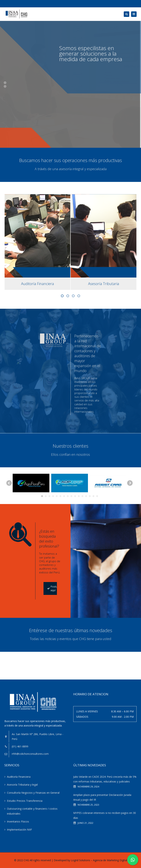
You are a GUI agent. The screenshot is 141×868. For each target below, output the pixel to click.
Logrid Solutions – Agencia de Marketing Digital (99, 860)
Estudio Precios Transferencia (25, 801)
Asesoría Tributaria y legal (22, 785)
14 (90, 496)
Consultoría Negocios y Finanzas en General (33, 793)
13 (86, 496)
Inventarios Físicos (18, 821)
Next (130, 483)
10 (75, 496)
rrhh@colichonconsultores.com (30, 754)
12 (82, 496)
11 (79, 496)
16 (97, 496)
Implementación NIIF (19, 830)
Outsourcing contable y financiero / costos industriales (32, 811)
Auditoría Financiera (19, 777)
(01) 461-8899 (20, 746)
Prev (9, 483)
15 (93, 496)
